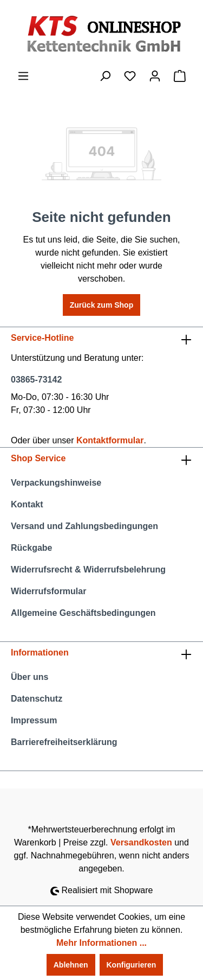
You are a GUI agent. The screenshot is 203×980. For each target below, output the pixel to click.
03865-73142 (36, 380)
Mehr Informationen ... (101, 943)
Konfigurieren (132, 965)
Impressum (34, 720)
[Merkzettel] (130, 76)
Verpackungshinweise (56, 483)
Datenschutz (37, 699)
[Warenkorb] (180, 76)
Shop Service (38, 458)
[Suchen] (105, 76)
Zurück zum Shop (101, 305)
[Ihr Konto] (155, 76)
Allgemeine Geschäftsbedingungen (83, 613)
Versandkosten (141, 842)
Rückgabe (31, 548)
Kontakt (27, 504)
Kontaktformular (110, 440)
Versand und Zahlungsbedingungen (84, 526)
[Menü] (23, 76)
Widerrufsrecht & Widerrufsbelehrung (88, 569)
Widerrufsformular (48, 591)
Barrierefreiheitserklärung (64, 742)
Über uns (30, 677)
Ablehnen (71, 965)
